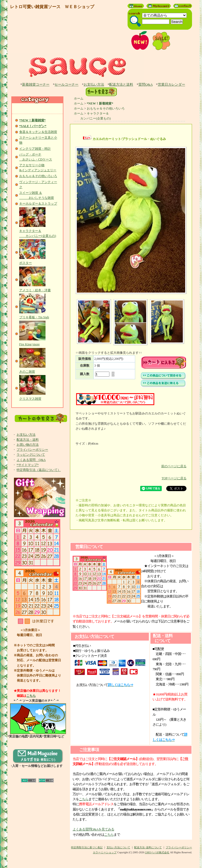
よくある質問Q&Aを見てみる (93, 829)
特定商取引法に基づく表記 (87, 847)
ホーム (79, 98)
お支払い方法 (94, 84)
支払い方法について (118, 847)
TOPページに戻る (131, 474)
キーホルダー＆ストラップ (38, 204)
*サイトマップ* (28, 465)
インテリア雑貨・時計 (35, 149)
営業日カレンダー (171, 84)
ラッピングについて (31, 455)
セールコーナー (66, 84)
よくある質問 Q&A (31, 460)
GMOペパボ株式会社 (157, 852)
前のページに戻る (131, 462)
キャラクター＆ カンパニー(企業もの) (38, 231)
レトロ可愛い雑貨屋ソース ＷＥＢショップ (52, 7)
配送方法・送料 (28, 440)
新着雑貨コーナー (36, 84)
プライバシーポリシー (32, 450)
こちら (31, 696)
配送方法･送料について (148, 847)
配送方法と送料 (121, 84)
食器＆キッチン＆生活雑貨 (38, 132)
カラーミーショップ (105, 852)
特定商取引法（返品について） (39, 470)
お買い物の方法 (28, 445)
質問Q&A (145, 84)
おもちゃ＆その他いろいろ (38, 176)
